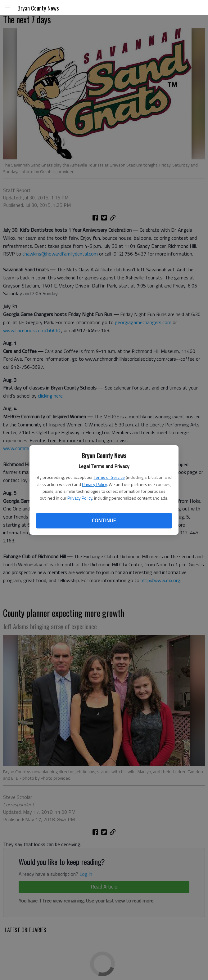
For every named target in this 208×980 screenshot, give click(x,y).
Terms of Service (109, 477)
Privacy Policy (94, 484)
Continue (104, 520)
